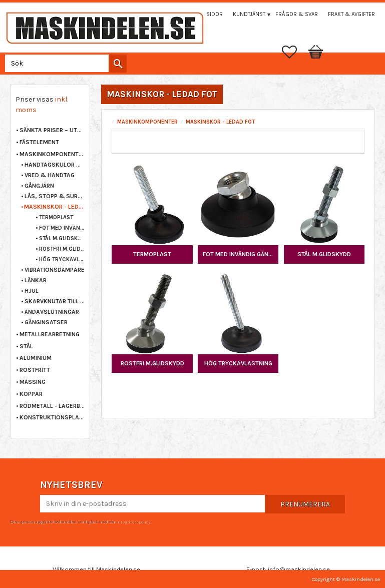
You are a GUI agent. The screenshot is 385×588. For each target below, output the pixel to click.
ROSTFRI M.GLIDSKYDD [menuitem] (62, 249)
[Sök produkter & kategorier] (64, 63)
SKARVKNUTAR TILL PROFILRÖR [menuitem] (55, 301)
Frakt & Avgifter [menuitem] (351, 14)
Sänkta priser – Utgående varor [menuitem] (52, 130)
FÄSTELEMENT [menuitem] (39, 142)
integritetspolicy (133, 521)
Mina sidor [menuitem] (207, 14)
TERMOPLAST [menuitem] (56, 217)
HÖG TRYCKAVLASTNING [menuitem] (62, 259)
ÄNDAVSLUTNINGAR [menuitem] (52, 312)
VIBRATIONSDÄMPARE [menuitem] (55, 270)
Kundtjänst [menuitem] (249, 14)
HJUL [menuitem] (32, 291)
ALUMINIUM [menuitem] (36, 358)
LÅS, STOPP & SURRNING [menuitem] (55, 196)
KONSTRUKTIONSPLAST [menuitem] (52, 417)
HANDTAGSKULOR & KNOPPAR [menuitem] (55, 165)
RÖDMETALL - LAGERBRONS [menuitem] (52, 406)
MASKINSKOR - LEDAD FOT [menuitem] (54, 207)
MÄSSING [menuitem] (33, 382)
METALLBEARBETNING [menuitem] (50, 334)
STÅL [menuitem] (26, 346)
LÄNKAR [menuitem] (36, 280)
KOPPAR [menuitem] (31, 394)
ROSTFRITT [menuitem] (35, 370)
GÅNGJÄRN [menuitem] (39, 186)
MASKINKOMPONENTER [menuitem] (52, 154)
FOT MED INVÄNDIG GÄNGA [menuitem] (62, 228)
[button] (294, 52)
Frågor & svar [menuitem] (297, 14)
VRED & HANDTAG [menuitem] (50, 175)
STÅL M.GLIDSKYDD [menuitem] (62, 238)
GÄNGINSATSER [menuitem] (46, 322)
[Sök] (118, 64)
